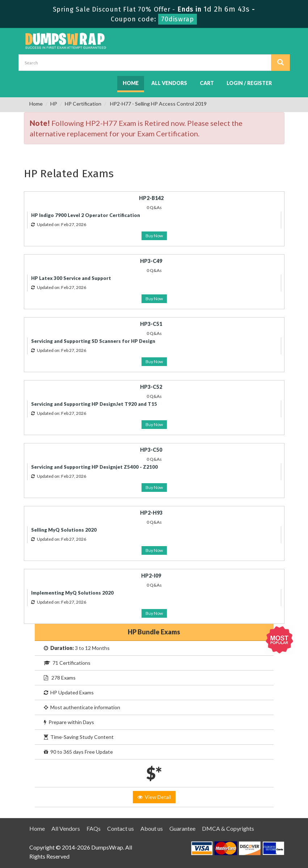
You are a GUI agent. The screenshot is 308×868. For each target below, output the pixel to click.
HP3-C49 (151, 261)
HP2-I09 (151, 576)
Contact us (121, 828)
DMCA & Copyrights (228, 828)
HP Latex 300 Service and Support (71, 278)
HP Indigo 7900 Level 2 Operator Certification (86, 215)
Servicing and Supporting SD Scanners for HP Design (93, 341)
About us (152, 828)
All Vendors (169, 83)
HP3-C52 (151, 387)
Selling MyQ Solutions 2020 (64, 530)
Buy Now (154, 236)
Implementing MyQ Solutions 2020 (72, 593)
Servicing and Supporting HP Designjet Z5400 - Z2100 (94, 467)
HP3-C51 (151, 324)
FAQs (94, 828)
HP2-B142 (151, 198)
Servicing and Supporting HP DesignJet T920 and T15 (94, 404)
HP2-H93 (151, 513)
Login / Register (249, 83)
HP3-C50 (151, 450)
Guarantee (182, 828)
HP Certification (83, 104)
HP (54, 104)
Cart (207, 83)
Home (131, 83)
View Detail (154, 797)
